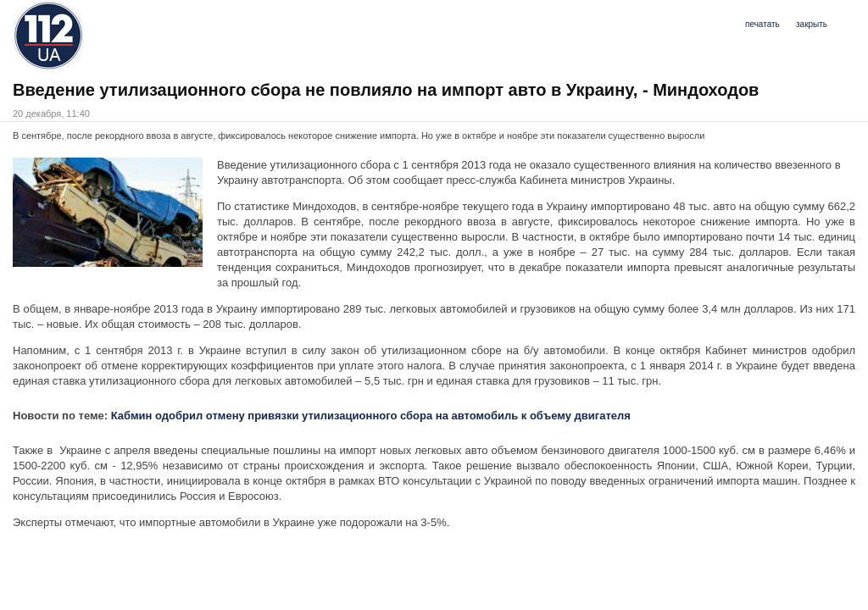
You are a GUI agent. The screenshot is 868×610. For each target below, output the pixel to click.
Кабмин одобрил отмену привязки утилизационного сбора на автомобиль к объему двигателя (371, 416)
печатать (762, 24)
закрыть (812, 24)
